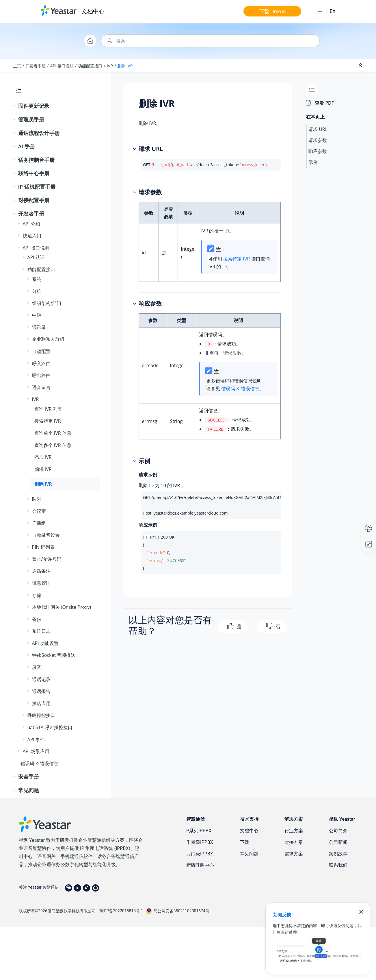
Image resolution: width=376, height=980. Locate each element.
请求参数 (318, 140)
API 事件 (36, 739)
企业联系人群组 (48, 339)
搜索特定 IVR (48, 421)
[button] (15, 106)
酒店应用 (41, 703)
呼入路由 (41, 363)
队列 (37, 499)
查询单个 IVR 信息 (53, 433)
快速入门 (32, 236)
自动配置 (41, 351)
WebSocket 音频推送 (54, 655)
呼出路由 (41, 375)
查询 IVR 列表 (48, 409)
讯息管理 (41, 583)
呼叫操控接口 (41, 715)
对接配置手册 (34, 200)
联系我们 (338, 865)
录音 (37, 667)
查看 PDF (324, 103)
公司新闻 (338, 842)
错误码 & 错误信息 (40, 763)
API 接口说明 (62, 66)
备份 (37, 619)
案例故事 (338, 854)
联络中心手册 (34, 173)
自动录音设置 (46, 535)
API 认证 (36, 257)
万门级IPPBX (200, 854)
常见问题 (29, 790)
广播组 (39, 523)
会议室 (39, 511)
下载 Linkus (272, 11)
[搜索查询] (210, 41)
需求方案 (294, 854)
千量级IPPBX (200, 842)
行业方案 (294, 831)
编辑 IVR (43, 469)
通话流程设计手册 (39, 133)
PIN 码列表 (43, 547)
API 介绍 (31, 224)
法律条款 (349, 910)
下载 (245, 842)
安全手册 (29, 776)
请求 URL (318, 129)
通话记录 (41, 679)
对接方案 (294, 842)
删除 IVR (125, 66)
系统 (37, 279)
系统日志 (41, 631)
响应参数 (318, 151)
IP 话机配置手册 (37, 187)
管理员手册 (31, 119)
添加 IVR (43, 457)
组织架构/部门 (47, 303)
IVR (110, 66)
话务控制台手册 (36, 160)
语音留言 (41, 387)
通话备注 (41, 571)
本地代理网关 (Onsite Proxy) (62, 607)
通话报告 (41, 691)
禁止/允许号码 (47, 559)
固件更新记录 (34, 106)
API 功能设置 (45, 643)
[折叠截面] (361, 65)
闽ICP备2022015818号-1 (121, 911)
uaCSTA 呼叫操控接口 (50, 727)
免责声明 (313, 910)
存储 (37, 595)
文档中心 (93, 11)
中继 (37, 315)
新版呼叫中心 (200, 865)
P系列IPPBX (199, 831)
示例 (313, 162)
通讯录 (39, 327)
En (332, 11)
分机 (37, 291)
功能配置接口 (90, 66)
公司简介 (338, 831)
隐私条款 (331, 910)
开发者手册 (36, 66)
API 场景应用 (36, 751)
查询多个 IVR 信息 (53, 445)
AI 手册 (27, 146)
